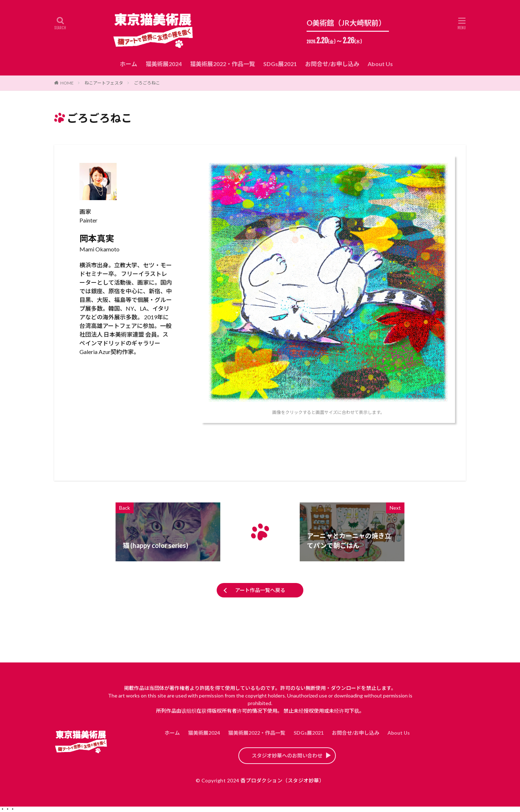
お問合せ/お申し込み (332, 64)
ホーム (129, 64)
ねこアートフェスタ (104, 83)
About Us (380, 64)
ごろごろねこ (147, 83)
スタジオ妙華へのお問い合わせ (287, 755)
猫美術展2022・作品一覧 (222, 64)
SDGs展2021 (280, 64)
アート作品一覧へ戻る (260, 590)
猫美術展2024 (164, 64)
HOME (67, 83)
